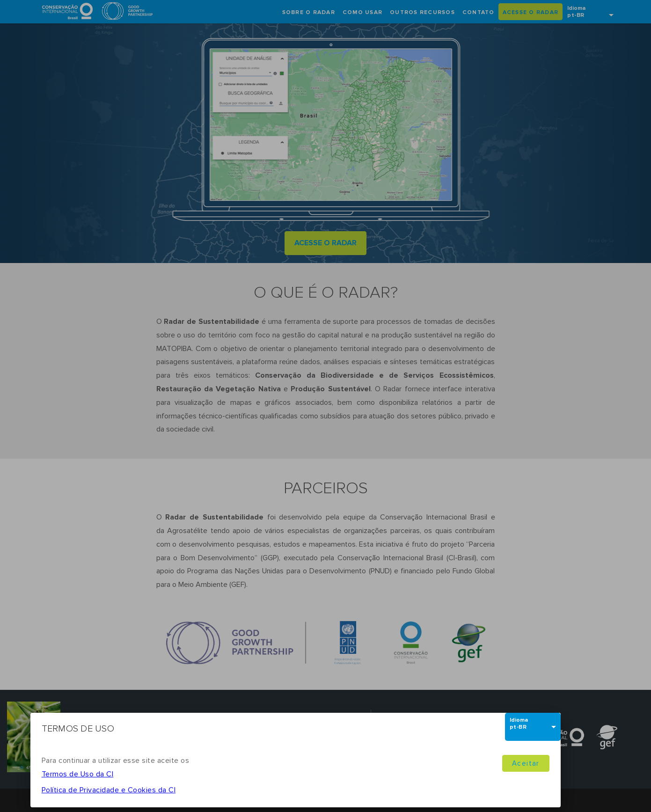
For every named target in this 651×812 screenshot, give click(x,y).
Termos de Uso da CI (78, 774)
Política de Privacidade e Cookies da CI (109, 790)
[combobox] (533, 726)
